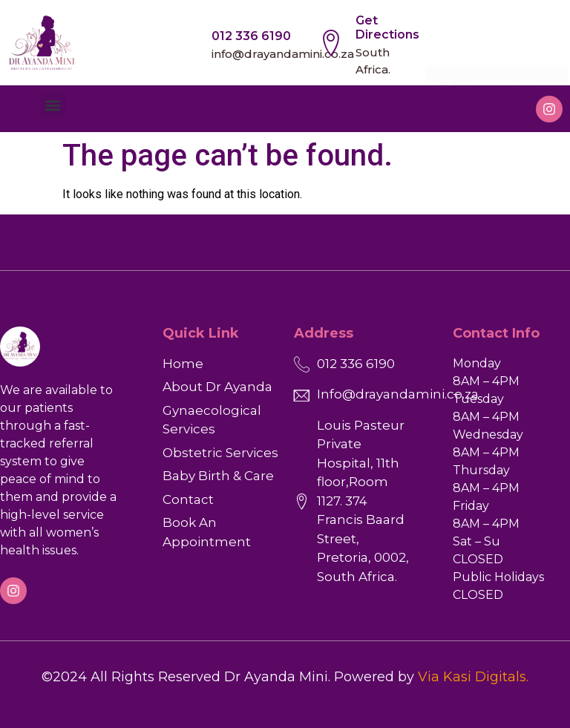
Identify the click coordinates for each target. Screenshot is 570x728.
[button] (53, 105)
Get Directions (387, 27)
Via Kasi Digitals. (473, 677)
